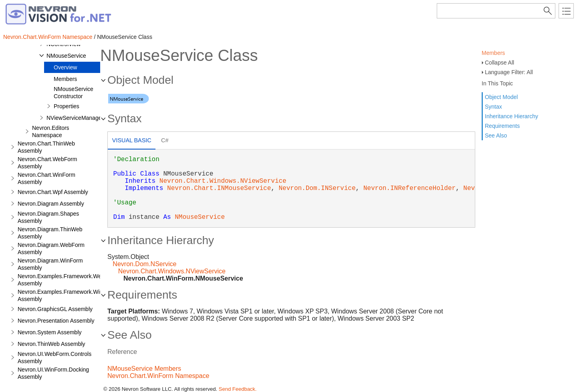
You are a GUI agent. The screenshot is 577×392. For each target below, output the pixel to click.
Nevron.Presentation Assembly (56, 321)
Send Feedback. (238, 389)
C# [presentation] (165, 140)
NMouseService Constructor (74, 93)
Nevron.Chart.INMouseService (219, 188)
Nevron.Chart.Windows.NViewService (223, 181)
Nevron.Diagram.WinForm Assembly (50, 264)
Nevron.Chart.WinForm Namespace (48, 37)
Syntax (493, 107)
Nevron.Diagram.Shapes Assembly (48, 217)
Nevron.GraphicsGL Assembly (55, 309)
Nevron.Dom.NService (144, 264)
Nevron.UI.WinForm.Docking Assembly (53, 373)
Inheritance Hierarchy (511, 116)
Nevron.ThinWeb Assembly (51, 344)
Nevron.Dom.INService (317, 188)
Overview (65, 67)
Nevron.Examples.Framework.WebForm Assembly (68, 280)
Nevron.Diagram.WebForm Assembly (51, 249)
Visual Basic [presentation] (132, 140)
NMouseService (66, 56)
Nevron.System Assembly (50, 332)
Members (493, 53)
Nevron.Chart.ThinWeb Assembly (46, 147)
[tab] (132, 141)
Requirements (502, 126)
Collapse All (499, 63)
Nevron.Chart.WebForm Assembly (47, 163)
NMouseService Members (144, 369)
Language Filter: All (509, 72)
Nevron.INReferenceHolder (410, 188)
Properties (67, 106)
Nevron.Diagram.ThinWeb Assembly (50, 233)
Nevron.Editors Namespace (51, 131)
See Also (496, 135)
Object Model (501, 97)
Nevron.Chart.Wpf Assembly (53, 192)
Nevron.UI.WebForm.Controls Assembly (54, 358)
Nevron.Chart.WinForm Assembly (46, 178)
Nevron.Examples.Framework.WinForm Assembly (67, 295)
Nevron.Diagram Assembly (51, 204)
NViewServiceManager (75, 118)
